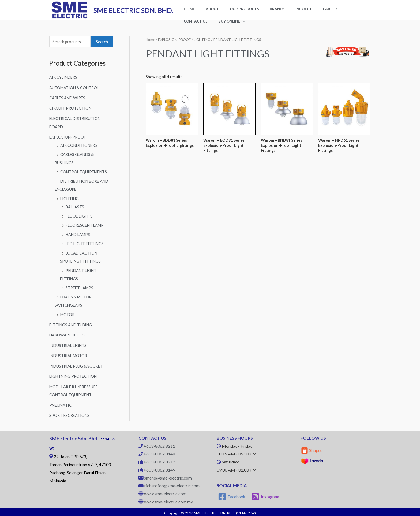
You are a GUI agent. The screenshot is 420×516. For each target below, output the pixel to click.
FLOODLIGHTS (80, 218)
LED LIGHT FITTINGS (86, 245)
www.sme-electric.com (165, 492)
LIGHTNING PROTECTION (74, 375)
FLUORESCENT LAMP (86, 227)
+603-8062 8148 (159, 452)
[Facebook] (232, 495)
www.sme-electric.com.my (168, 500)
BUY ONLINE (192, 25)
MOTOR (68, 315)
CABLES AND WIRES (68, 103)
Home (151, 44)
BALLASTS (75, 209)
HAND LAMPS (79, 236)
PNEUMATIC (61, 404)
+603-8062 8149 (159, 468)
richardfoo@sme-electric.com (172, 484)
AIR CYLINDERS (64, 82)
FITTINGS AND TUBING (71, 325)
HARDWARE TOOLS (68, 335)
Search (102, 46)
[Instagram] (266, 495)
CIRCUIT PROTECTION (71, 113)
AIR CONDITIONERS (79, 149)
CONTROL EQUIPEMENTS (85, 175)
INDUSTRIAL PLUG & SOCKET (77, 365)
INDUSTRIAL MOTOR (69, 355)
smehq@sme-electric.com (168, 476)
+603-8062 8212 (159, 460)
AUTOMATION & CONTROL (75, 92)
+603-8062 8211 (159, 444)
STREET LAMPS (80, 289)
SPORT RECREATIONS (70, 414)
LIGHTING (70, 201)
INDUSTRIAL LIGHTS (69, 345)
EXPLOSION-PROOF (68, 141)
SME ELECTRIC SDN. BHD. (133, 12)
